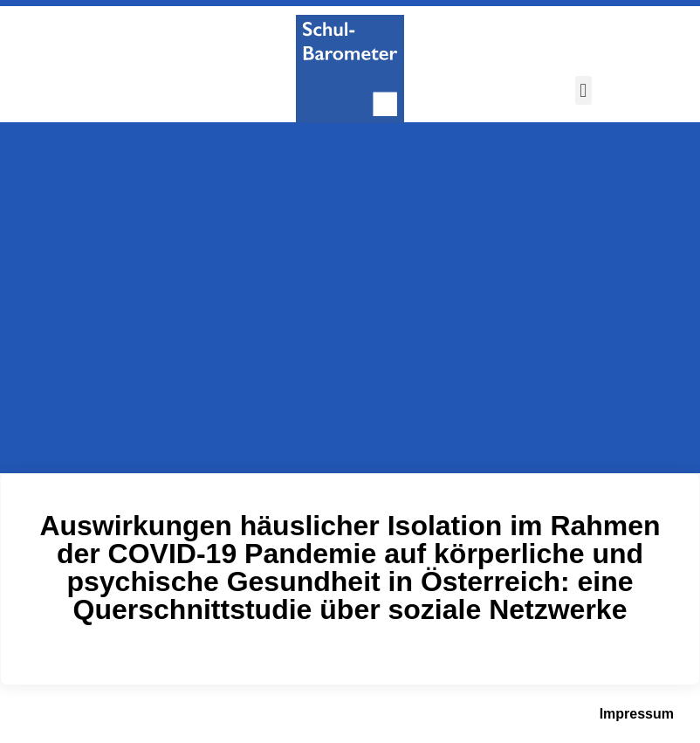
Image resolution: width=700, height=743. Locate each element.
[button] (583, 90)
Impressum (637, 714)
